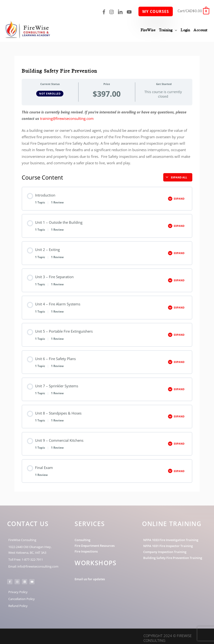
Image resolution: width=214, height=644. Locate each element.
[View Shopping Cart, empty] (193, 11)
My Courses (156, 11)
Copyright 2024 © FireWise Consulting (168, 634)
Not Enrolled (50, 90)
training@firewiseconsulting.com (67, 115)
